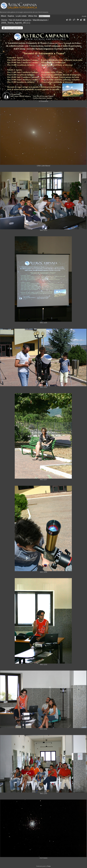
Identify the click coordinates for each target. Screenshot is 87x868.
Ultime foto (33, 16)
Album (4, 16)
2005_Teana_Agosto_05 (13, 23)
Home (4, 20)
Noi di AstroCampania (20, 20)
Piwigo (49, 866)
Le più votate (21, 16)
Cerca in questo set (14, 28)
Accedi (84, 16)
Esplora (11, 16)
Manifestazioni (40, 20)
